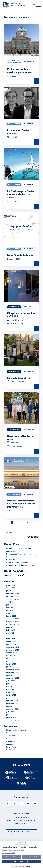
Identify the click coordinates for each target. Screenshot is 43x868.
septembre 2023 (13, 655)
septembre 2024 (13, 624)
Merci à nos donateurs (19, 833)
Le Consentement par (22, 866)
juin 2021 (10, 715)
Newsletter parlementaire (16, 730)
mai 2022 (10, 686)
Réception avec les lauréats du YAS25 (21, 565)
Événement (11, 741)
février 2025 (11, 613)
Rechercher (8, 533)
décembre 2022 (13, 670)
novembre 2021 (12, 703)
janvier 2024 (11, 644)
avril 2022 (10, 689)
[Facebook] (15, 803)
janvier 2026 (11, 591)
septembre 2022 (13, 678)
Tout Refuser (11, 857)
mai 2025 (10, 608)
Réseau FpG (11, 750)
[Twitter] (28, 803)
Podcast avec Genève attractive (19, 554)
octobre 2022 (12, 675)
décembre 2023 (13, 647)
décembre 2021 (12, 700)
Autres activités (12, 736)
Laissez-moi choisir (21, 861)
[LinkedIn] (8, 803)
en (30, 5)
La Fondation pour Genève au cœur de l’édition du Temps (21, 194)
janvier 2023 (11, 667)
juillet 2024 (11, 630)
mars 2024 (11, 639)
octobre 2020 (12, 717)
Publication (11, 738)
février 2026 (11, 588)
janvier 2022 (11, 698)
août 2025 (10, 602)
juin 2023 (10, 658)
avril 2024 (10, 636)
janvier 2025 (11, 616)
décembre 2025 (13, 593)
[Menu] (39, 5)
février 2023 (11, 664)
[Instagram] (21, 803)
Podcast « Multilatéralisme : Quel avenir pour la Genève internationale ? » (21, 504)
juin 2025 (10, 605)
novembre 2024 (13, 622)
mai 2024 (10, 633)
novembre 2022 (13, 672)
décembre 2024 (13, 619)
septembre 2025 (13, 599)
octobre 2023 (12, 653)
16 (27, 522)
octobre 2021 (11, 706)
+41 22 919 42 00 (22, 823)
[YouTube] (35, 803)
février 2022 (11, 695)
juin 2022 (10, 684)
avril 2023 (10, 661)
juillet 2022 (11, 681)
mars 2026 (11, 585)
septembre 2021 (13, 709)
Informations (11, 747)
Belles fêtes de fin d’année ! (21, 255)
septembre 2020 (13, 720)
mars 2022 (10, 692)
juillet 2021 (10, 712)
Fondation (10, 744)
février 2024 (11, 641)
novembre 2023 (13, 650)
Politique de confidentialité (8, 853)
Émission (10, 733)
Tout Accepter (32, 857)
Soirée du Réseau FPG (19, 378)
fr (34, 5)
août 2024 (10, 627)
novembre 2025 (13, 596)
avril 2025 (10, 610)
